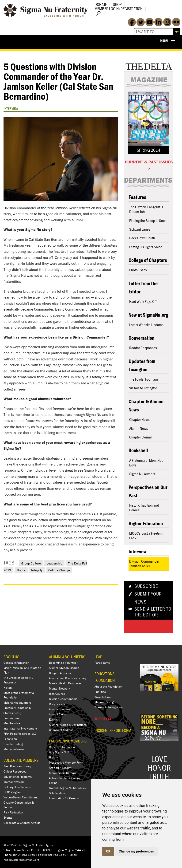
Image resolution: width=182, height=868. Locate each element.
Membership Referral (63, 773)
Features (137, 197)
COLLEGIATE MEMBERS (21, 760)
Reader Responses (143, 348)
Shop (117, 4)
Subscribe (146, 586)
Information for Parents (64, 798)
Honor (21, 570)
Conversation (142, 338)
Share (141, 626)
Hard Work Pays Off (143, 301)
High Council (57, 694)
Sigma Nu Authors (142, 474)
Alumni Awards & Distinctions (68, 725)
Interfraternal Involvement (20, 728)
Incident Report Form (113, 730)
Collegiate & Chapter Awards (22, 823)
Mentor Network (14, 782)
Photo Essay (138, 270)
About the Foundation (108, 687)
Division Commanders (63, 699)
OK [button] (108, 851)
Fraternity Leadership (17, 708)
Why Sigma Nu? (59, 752)
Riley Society (57, 704)
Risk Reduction (13, 812)
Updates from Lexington (142, 365)
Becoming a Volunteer (63, 663)
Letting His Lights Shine (146, 247)
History (8, 688)
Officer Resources (15, 771)
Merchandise (12, 723)
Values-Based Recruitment (21, 797)
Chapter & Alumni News (146, 406)
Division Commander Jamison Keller (144, 564)
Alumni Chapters (60, 709)
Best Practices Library (17, 766)
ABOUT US (11, 657)
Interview (138, 551)
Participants (102, 663)
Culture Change (59, 570)
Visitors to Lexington (143, 388)
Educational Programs (18, 777)
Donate (101, 4)
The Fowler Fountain (144, 379)
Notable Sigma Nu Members (67, 788)
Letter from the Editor (143, 288)
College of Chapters (148, 260)
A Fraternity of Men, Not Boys (146, 463)
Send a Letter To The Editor (153, 612)
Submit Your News (148, 598)
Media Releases (14, 749)
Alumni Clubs (57, 714)
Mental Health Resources (65, 683)
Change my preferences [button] (136, 851)
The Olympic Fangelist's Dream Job (146, 209)
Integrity (37, 570)
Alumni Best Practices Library (68, 678)
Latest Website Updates (146, 325)
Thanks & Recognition (109, 707)
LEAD (99, 657)
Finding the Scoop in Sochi (148, 221)
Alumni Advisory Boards (64, 668)
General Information (16, 663)
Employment (12, 718)
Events (8, 818)
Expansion (10, 739)
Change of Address (61, 730)
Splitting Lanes (140, 229)
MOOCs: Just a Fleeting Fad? (146, 536)
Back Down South (142, 238)
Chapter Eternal (140, 437)
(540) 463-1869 (24, 855)
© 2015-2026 (13, 845)
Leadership (54, 563)
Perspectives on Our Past (148, 491)
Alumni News (139, 428)
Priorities (100, 692)
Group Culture (31, 563)
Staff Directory (13, 713)
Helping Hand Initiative (18, 787)
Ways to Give (103, 697)
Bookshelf (138, 450)
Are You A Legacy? (61, 768)
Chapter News (139, 419)
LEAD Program (13, 792)
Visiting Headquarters (17, 703)
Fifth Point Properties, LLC (20, 734)
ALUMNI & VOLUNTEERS (67, 657)
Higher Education (146, 523)
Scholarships (57, 793)
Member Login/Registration (119, 9)
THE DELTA (103, 719)
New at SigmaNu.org (148, 315)
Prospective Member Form (66, 763)
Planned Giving (104, 702)
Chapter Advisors (60, 673)
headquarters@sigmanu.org (21, 860)
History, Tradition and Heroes (144, 508)
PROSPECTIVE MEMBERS (68, 741)
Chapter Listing (13, 744)
